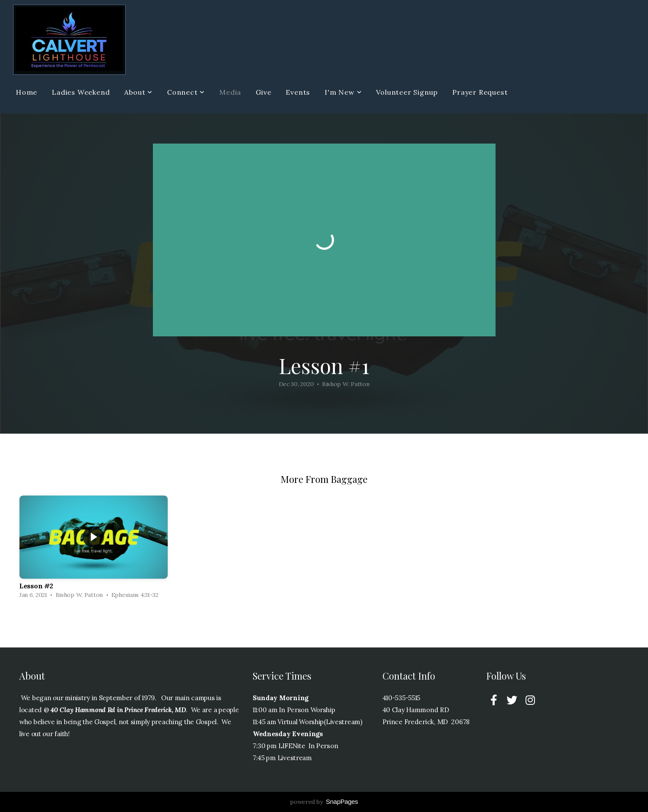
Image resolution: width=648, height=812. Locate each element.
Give (263, 92)
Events (298, 92)
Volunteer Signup (407, 92)
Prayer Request (480, 92)
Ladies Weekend (81, 92)
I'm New (343, 92)
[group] (94, 549)
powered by (324, 802)
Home (27, 92)
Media (230, 92)
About (138, 92)
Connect (186, 92)
